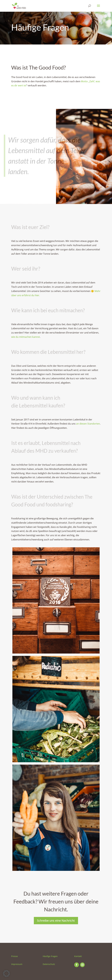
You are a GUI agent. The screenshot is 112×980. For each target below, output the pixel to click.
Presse (15, 956)
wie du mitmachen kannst (26, 337)
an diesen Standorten (88, 424)
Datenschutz (49, 964)
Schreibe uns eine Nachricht (56, 921)
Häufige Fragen (50, 956)
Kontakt (78, 956)
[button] (6, 974)
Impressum (17, 964)
